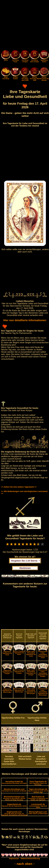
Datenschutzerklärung (30, 858)
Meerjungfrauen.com (38, 813)
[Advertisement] (24, 26)
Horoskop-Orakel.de (14, 782)
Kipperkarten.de (14, 805)
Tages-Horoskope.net (38, 791)
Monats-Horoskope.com (14, 790)
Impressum (14, 858)
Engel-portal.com (14, 813)
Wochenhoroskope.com (14, 798)
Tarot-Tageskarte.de (38, 783)
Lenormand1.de (38, 806)
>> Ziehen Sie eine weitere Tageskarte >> (19, 487)
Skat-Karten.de (38, 798)
